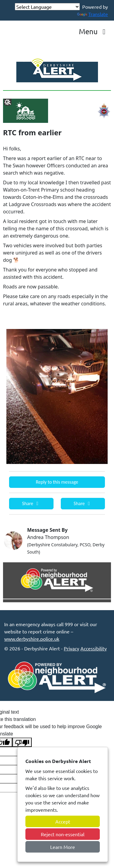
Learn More (63, 847)
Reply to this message (57, 482)
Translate (93, 14)
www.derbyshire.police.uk (32, 639)
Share (31, 503)
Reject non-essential (63, 834)
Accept (63, 821)
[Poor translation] (22, 742)
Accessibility (94, 648)
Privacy (72, 648)
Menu (94, 31)
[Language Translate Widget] (47, 7)
